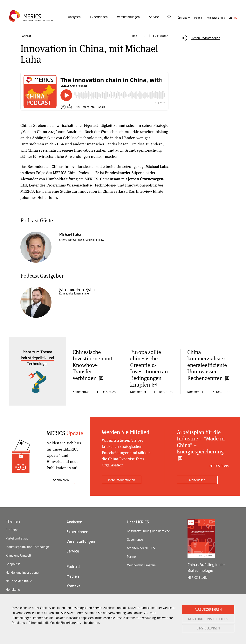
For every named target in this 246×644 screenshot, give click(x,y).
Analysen (74, 17)
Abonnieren (61, 480)
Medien (198, 18)
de (236, 18)
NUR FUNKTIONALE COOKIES (208, 619)
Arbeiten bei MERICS (141, 548)
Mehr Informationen (122, 480)
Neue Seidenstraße (19, 581)
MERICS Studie (198, 577)
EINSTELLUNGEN (208, 628)
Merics (32, 16)
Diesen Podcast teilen (205, 38)
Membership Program (141, 565)
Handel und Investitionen (23, 572)
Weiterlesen (197, 480)
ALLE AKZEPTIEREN (208, 609)
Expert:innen (99, 17)
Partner (132, 556)
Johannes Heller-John (77, 289)
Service (154, 17)
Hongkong (13, 589)
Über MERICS (138, 522)
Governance (135, 539)
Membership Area (216, 18)
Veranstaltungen (128, 17)
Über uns (182, 18)
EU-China (12, 530)
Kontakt (73, 586)
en (230, 18)
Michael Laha (70, 235)
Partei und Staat (17, 538)
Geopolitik (13, 564)
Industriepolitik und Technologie (28, 547)
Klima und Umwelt (18, 555)
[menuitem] (74, 17)
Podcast (73, 566)
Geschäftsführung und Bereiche (148, 531)
